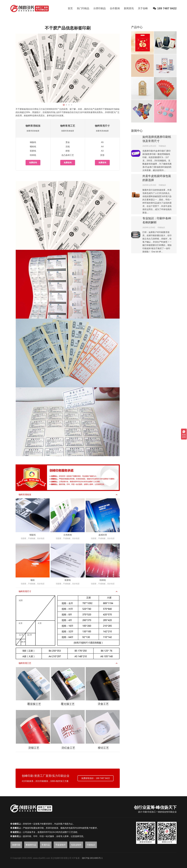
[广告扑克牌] (165, 66)
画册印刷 (16, 845)
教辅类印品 (31, 845)
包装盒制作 (76, 845)
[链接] (30, 8)
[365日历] (165, 43)
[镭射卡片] (142, 111)
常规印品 (46, 845)
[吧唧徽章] (165, 111)
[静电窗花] (142, 66)
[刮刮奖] (165, 88)
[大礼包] (142, 43)
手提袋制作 (61, 845)
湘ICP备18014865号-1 (92, 858)
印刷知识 (162, 146)
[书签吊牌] (142, 88)
